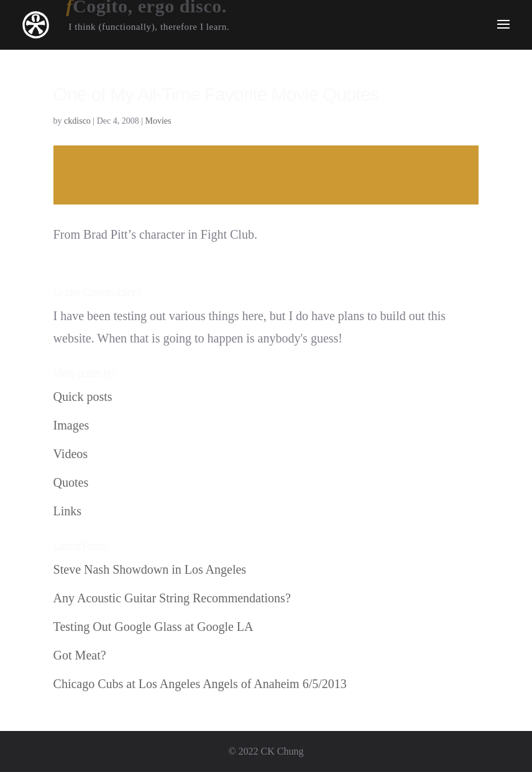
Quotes (71, 482)
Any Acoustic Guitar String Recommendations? (172, 598)
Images (71, 425)
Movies (158, 121)
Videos (71, 454)
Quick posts (83, 397)
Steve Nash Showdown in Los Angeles (150, 569)
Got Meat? (80, 655)
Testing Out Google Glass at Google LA (154, 627)
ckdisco (77, 121)
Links (68, 511)
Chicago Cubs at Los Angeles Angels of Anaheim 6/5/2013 (200, 684)
